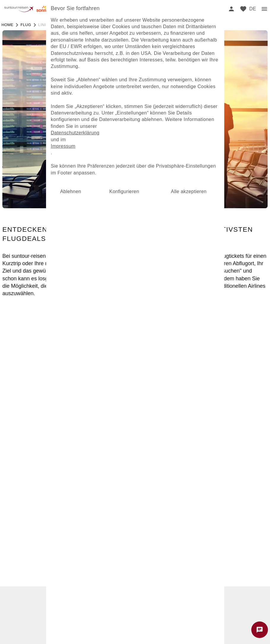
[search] (220, 9)
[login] (231, 9)
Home (7, 25)
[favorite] (243, 9)
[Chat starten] (260, 630)
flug (26, 25)
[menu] (253, 9)
